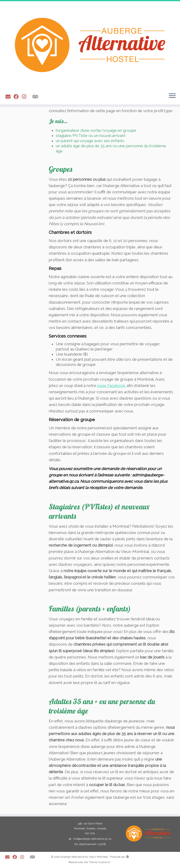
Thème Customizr (99, 862)
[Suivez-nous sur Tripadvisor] (37, 97)
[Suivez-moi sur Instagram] (26, 97)
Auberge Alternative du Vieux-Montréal (84, 857)
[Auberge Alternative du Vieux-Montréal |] (90, 45)
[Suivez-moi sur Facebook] (18, 97)
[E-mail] (9, 97)
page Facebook (111, 386)
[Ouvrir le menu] (172, 96)
